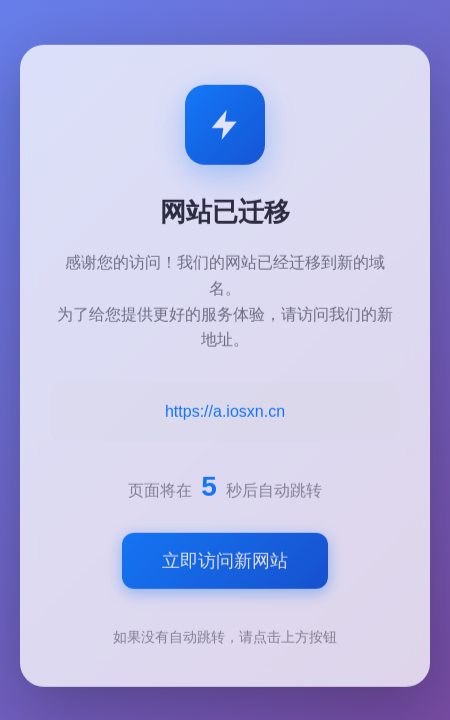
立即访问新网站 (225, 563)
